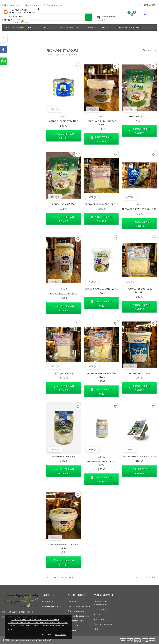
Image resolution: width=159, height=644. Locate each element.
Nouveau (104, 27)
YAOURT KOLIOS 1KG (139, 373)
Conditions (45, 635)
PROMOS (91, 27)
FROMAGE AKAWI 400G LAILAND (102, 204)
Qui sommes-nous (55, 5)
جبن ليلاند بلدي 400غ (64, 373)
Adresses (99, 619)
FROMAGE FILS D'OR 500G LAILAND (139, 291)
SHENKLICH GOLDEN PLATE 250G (139, 457)
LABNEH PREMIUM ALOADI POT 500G (64, 546)
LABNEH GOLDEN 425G (64, 457)
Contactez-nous (32, 5)
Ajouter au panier (64, 136)
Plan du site (74, 626)
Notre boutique (11, 5)
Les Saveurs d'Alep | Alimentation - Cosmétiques (22, 11)
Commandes (101, 610)
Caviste (46, 27)
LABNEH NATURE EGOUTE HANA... (101, 289)
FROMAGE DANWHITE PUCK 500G (139, 209)
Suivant (151, 577)
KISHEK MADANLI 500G (64, 204)
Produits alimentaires (22, 27)
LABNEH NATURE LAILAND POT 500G (102, 123)
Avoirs (97, 614)
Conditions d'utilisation (79, 606)
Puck (64, 117)
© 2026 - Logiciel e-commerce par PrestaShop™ (27, 640)
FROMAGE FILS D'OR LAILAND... (64, 294)
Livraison (72, 601)
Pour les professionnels (127, 27)
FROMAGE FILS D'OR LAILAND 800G (101, 463)
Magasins (73, 630)
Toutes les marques (70, 27)
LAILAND (101, 117)
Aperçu (55, 109)
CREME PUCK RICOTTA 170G (64, 121)
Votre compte (104, 595)
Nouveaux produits (51, 606)
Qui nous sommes (77, 611)
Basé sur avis (15, 17)
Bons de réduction (103, 624)
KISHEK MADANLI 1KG (139, 116)
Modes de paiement (78, 616)
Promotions (48, 601)
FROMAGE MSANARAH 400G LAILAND (102, 375)
